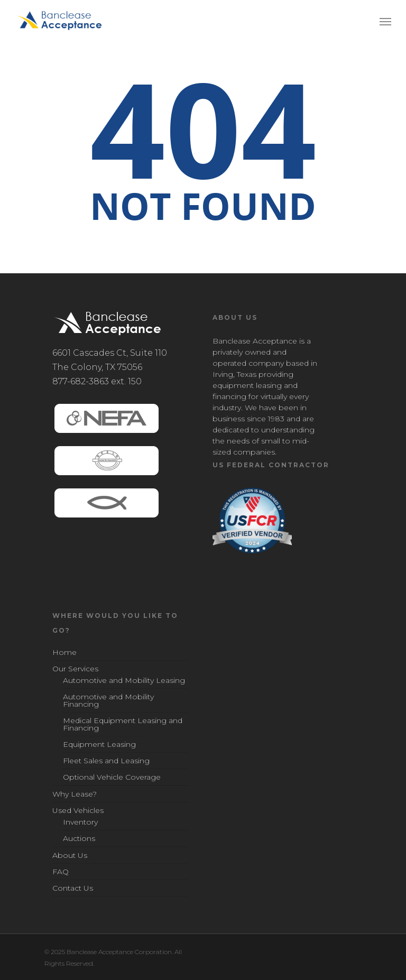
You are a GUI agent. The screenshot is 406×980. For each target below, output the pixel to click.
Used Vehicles (78, 810)
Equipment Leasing (99, 744)
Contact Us (73, 888)
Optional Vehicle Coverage (112, 777)
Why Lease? (75, 794)
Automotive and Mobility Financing (108, 700)
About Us (70, 855)
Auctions (79, 838)
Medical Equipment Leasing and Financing (123, 724)
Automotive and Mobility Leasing (124, 681)
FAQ (61, 872)
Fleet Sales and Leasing (106, 761)
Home (64, 653)
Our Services (75, 669)
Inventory (80, 822)
